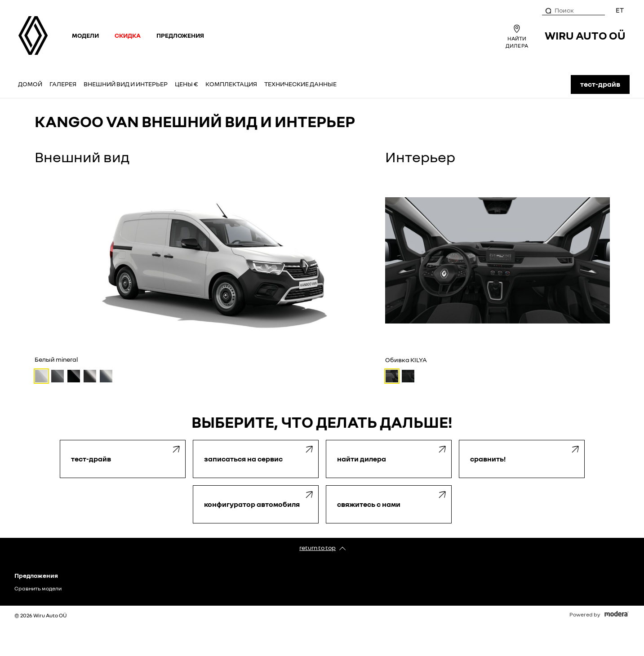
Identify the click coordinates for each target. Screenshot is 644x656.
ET (620, 10)
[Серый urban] (58, 376)
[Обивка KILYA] (392, 376)
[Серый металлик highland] (106, 376)
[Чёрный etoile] (74, 376)
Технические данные (300, 84)
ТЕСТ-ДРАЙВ (600, 84)
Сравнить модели (38, 589)
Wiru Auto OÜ (585, 35)
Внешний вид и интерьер (126, 84)
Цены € (187, 84)
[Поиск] (548, 10)
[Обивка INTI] (408, 376)
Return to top (318, 547)
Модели (85, 35)
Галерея (63, 84)
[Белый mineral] (41, 376)
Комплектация (231, 84)
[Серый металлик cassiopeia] (90, 376)
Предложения (180, 35)
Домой (30, 84)
